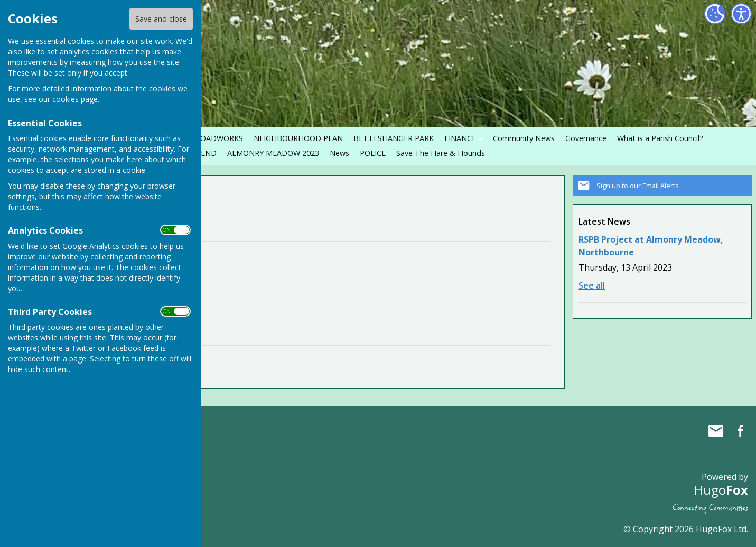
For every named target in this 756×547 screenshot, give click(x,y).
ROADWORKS (219, 138)
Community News (524, 138)
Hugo (721, 490)
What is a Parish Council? (660, 138)
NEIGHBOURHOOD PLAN (298, 138)
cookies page (75, 99)
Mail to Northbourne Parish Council (716, 431)
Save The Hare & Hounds (441, 153)
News (339, 153)
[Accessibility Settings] (741, 14)
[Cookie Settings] (715, 14)
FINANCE (460, 138)
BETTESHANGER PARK (394, 138)
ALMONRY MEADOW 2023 (273, 153)
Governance (586, 138)
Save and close (161, 19)
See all (592, 285)
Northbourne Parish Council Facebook (740, 431)
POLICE (373, 153)
